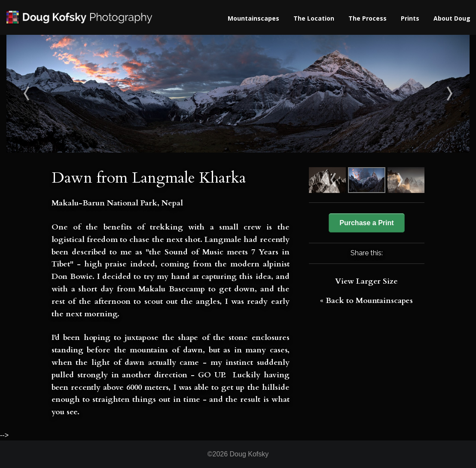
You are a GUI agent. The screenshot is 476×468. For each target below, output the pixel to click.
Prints (410, 18)
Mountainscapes (253, 18)
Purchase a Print (366, 223)
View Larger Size (366, 281)
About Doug (452, 18)
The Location (314, 18)
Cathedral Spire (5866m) (64, 94)
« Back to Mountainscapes (366, 301)
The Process (368, 18)
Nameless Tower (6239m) (412, 94)
